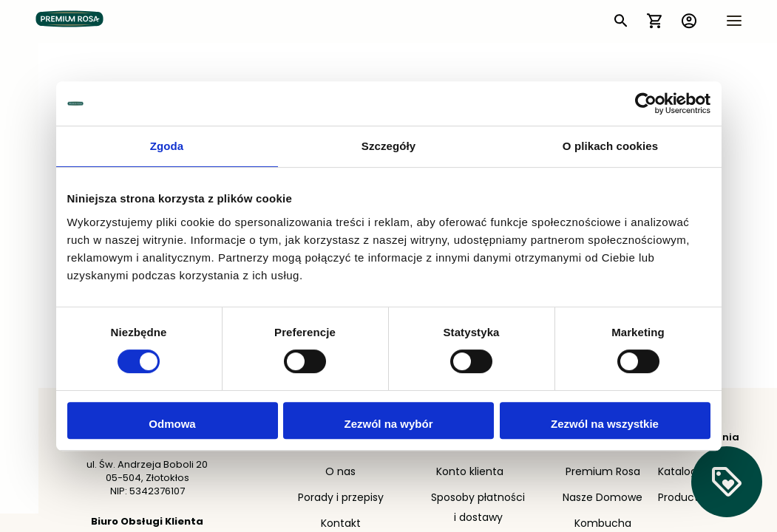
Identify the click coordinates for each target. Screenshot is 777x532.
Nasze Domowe (603, 498)
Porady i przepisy (341, 498)
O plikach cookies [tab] (610, 146)
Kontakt (341, 524)
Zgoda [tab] (167, 146)
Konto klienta (470, 473)
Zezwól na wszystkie (605, 424)
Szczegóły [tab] (388, 146)
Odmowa (172, 424)
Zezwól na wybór (388, 424)
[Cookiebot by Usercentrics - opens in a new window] (646, 103)
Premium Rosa (603, 473)
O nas (340, 473)
